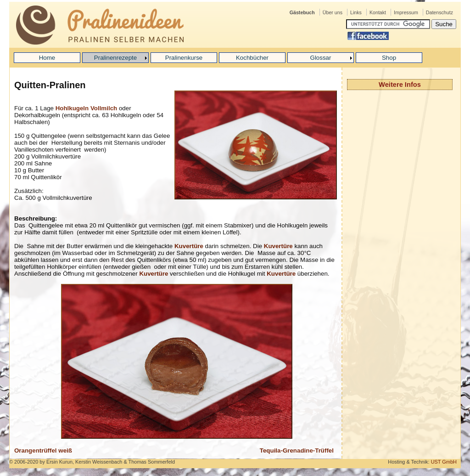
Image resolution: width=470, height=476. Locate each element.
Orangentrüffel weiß (43, 450)
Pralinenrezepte (115, 58)
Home (47, 58)
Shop (389, 58)
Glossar (321, 58)
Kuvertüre (189, 246)
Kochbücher (252, 58)
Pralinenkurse (184, 58)
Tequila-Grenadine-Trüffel (297, 450)
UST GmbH (444, 462)
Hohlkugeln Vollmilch (87, 108)
